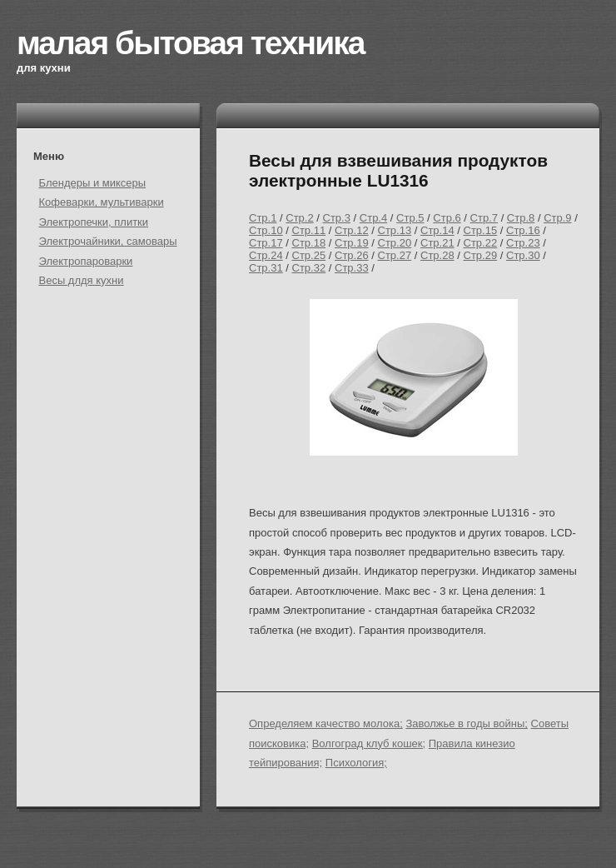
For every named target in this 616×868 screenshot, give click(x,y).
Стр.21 (437, 243)
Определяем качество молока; (326, 723)
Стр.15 (481, 230)
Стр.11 (309, 230)
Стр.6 (447, 218)
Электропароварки (86, 261)
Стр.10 (266, 230)
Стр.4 (373, 218)
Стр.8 (521, 218)
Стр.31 (266, 268)
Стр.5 (410, 218)
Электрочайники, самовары (108, 241)
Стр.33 (352, 268)
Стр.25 (309, 255)
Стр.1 (263, 218)
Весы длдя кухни (82, 280)
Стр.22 (481, 243)
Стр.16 (523, 230)
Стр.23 (523, 243)
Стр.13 (395, 230)
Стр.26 (352, 255)
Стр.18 (309, 243)
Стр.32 (309, 268)
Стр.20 (395, 243)
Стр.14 (437, 230)
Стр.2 (299, 218)
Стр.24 (266, 255)
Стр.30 (523, 255)
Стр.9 (557, 218)
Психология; (356, 763)
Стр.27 (395, 255)
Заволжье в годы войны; (467, 723)
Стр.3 (337, 218)
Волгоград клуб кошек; (369, 743)
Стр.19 (352, 243)
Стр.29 (481, 255)
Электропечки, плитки (94, 222)
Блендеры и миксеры (93, 183)
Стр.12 (352, 230)
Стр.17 (266, 243)
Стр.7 (484, 218)
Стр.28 (437, 255)
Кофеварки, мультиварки (102, 202)
